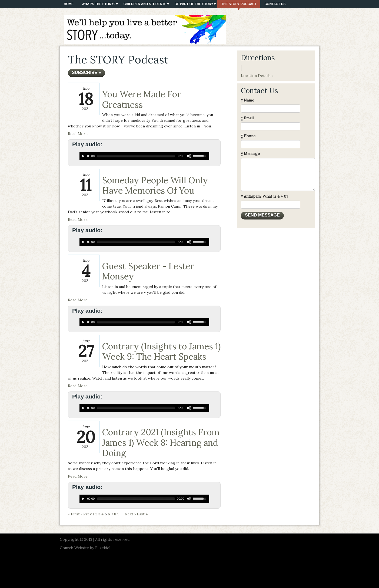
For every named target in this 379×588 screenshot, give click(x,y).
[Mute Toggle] (189, 156)
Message (250, 154)
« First (74, 514)
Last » (142, 514)
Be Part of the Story (194, 4)
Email (247, 118)
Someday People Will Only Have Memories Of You (155, 185)
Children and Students (145, 4)
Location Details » (257, 76)
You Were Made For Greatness (142, 99)
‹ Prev (86, 514)
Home (69, 4)
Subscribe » (87, 72)
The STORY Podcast (239, 4)
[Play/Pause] (83, 156)
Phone (248, 136)
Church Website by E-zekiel (85, 548)
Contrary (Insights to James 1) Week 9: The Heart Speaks (161, 351)
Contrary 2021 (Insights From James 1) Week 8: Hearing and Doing (161, 442)
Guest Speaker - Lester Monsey (148, 271)
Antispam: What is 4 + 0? (265, 196)
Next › (130, 514)
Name (247, 100)
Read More (78, 134)
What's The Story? (99, 4)
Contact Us (275, 4)
